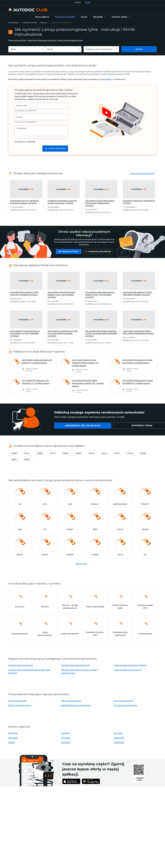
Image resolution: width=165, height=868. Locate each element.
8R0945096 (13, 733)
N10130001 (118, 733)
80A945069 (13, 738)
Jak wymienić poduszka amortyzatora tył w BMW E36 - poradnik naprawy (137, 382)
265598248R (119, 738)
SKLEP (78, 2)
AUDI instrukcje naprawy (123, 701)
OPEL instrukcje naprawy (71, 701)
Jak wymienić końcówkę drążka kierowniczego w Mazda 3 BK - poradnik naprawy (88, 383)
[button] (99, 17)
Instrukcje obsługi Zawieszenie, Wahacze (130, 665)
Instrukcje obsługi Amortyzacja (21, 665)
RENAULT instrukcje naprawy (20, 705)
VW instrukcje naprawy (17, 701)
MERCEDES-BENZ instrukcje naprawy (76, 705)
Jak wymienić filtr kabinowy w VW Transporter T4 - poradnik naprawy (36, 382)
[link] (42, 17)
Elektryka (44, 23)
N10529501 (66, 738)
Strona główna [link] (13, 23)
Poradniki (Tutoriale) (30, 23)
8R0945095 (66, 742)
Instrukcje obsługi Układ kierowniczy (75, 665)
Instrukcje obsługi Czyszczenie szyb (128, 670)
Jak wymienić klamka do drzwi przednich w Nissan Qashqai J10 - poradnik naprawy (85, 363)
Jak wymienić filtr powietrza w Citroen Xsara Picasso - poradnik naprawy (137, 361)
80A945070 (66, 733)
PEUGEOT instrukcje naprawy (125, 705)
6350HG (12, 742)
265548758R (119, 742)
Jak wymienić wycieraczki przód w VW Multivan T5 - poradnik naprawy (37, 361)
